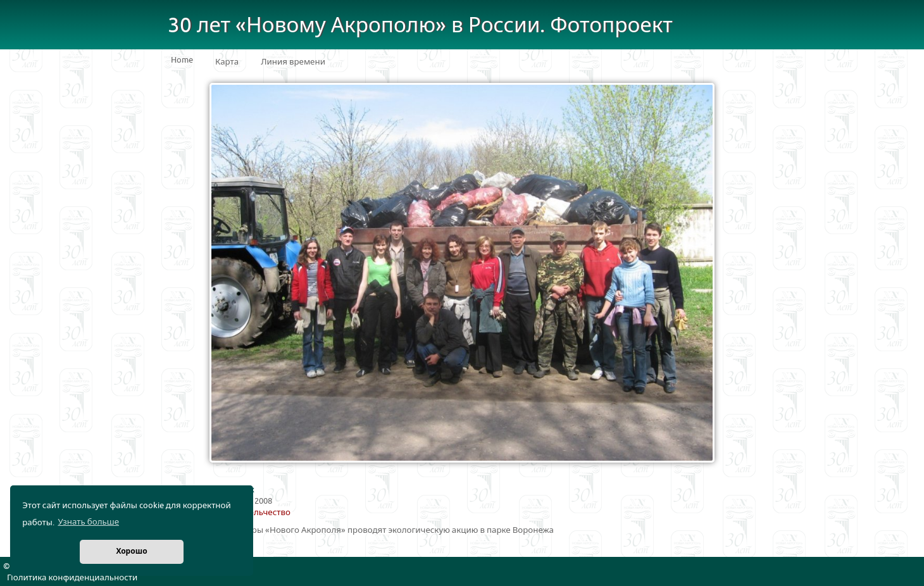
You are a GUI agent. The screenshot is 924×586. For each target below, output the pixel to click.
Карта (227, 62)
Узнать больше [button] (88, 522)
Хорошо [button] (131, 552)
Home (182, 60)
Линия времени (293, 62)
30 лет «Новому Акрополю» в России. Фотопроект (420, 26)
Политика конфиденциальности (72, 578)
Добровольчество (254, 513)
